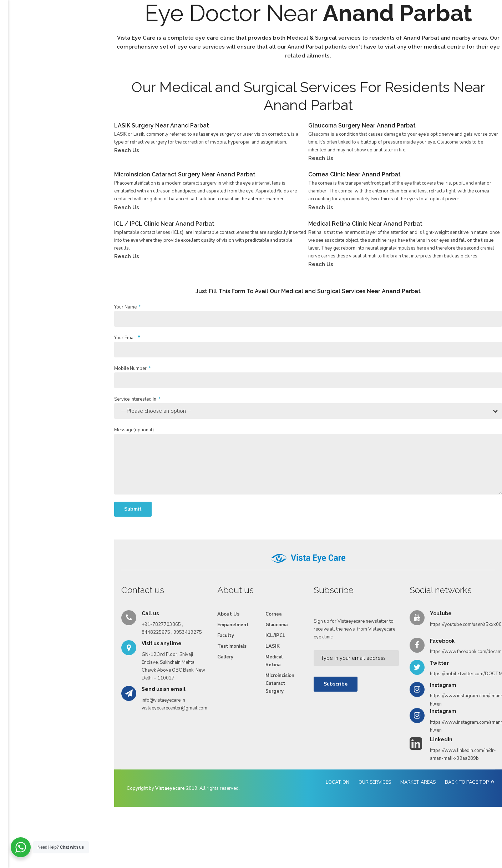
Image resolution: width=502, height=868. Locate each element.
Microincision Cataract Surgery (223, 722)
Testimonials (253, 33)
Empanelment (185, 33)
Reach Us (342, 33)
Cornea (211, 657)
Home (90, 33)
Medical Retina (212, 704)
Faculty (219, 33)
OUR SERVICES (338, 825)
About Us (118, 33)
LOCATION (301, 825)
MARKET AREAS (381, 825)
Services (149, 33)
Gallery (286, 33)
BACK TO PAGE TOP (430, 825)
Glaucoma (214, 668)
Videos (313, 33)
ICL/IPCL (213, 678)
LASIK (211, 689)
